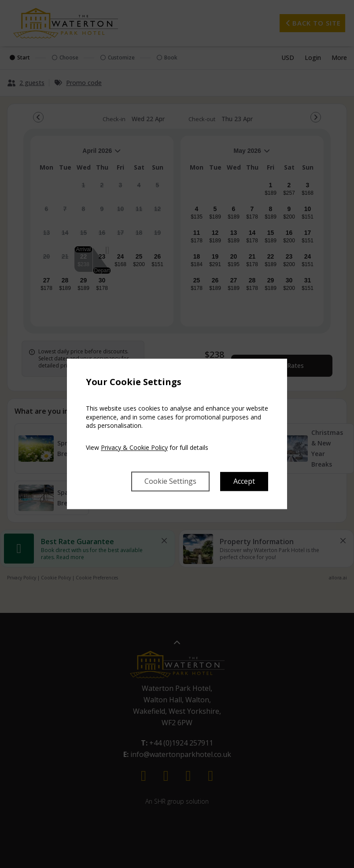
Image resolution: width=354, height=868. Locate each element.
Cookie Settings (170, 482)
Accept (244, 482)
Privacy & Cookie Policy (134, 447)
